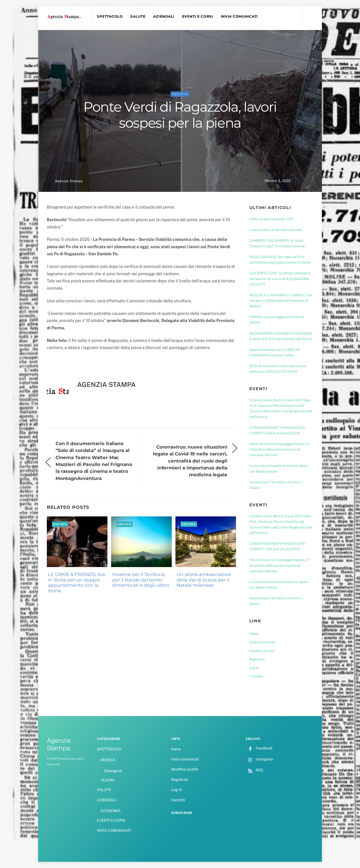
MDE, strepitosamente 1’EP (271, 219)
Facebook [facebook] (259, 748)
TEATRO (108, 780)
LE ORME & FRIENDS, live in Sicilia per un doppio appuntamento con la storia (77, 583)
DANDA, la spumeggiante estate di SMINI (277, 319)
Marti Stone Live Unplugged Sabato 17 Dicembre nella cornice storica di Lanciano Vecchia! (280, 449)
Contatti (256, 676)
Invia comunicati (262, 642)
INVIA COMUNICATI (239, 17)
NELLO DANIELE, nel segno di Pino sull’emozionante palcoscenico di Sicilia (280, 259)
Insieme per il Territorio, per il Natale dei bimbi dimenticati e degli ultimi (141, 580)
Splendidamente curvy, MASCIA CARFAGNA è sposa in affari (274, 352)
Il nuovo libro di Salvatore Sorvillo (276, 230)
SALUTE (138, 17)
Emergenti (113, 771)
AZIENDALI (164, 17)
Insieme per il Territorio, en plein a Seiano (276, 485)
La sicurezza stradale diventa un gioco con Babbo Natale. (279, 468)
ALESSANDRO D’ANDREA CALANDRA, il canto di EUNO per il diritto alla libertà (281, 336)
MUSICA (108, 760)
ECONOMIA (111, 811)
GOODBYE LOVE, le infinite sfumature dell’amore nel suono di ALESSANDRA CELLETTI (280, 278)
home (254, 633)
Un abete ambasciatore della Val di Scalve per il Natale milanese (204, 580)
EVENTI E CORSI (198, 17)
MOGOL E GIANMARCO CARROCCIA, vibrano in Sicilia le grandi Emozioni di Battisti (281, 300)
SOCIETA (180, 94)
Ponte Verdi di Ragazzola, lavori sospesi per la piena (180, 115)
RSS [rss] (254, 770)
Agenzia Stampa (69, 181)
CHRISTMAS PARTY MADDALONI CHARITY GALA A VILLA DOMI (277, 430)
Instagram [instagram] (259, 759)
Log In (254, 668)
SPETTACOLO (110, 17)
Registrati (257, 659)
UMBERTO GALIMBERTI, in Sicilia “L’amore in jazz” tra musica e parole (277, 243)
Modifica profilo (262, 651)
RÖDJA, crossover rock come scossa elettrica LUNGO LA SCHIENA (278, 368)
